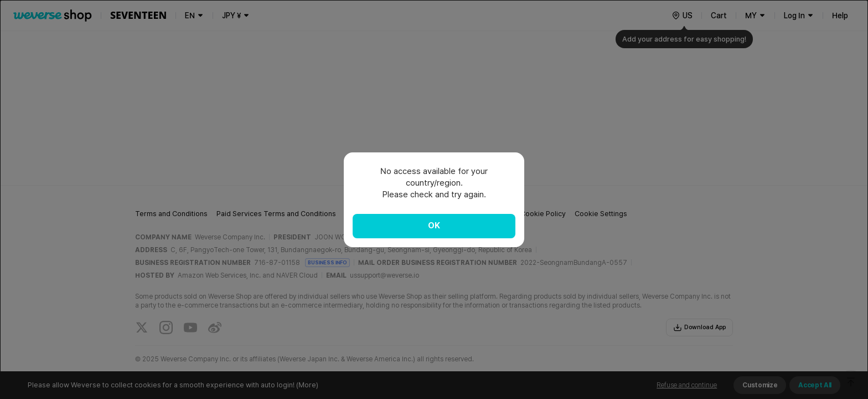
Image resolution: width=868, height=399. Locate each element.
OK (434, 226)
